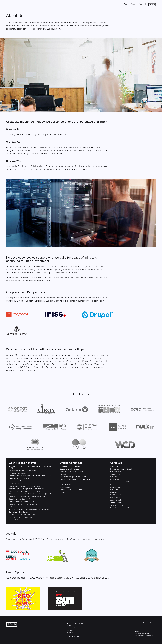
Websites (20, 134)
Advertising (31, 134)
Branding (10, 134)
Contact (142, 4)
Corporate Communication (54, 134)
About (133, 4)
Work (126, 4)
